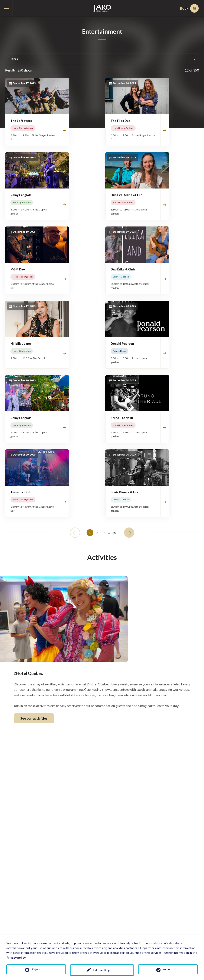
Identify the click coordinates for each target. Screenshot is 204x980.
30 (114, 533)
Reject (36, 969)
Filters (102, 59)
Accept (168, 969)
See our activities (34, 718)
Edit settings (102, 970)
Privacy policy (16, 957)
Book (189, 8)
